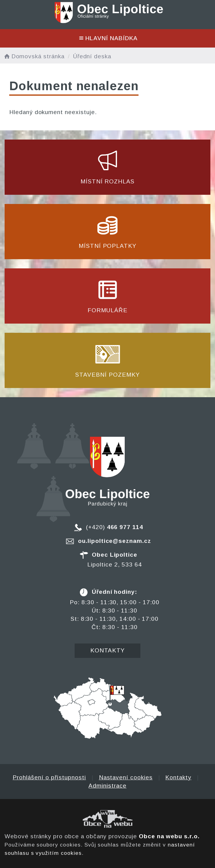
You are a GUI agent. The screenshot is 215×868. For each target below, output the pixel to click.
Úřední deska (92, 56)
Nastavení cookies (126, 777)
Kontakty (108, 650)
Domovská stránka (34, 56)
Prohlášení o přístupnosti (49, 777)
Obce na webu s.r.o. (169, 836)
